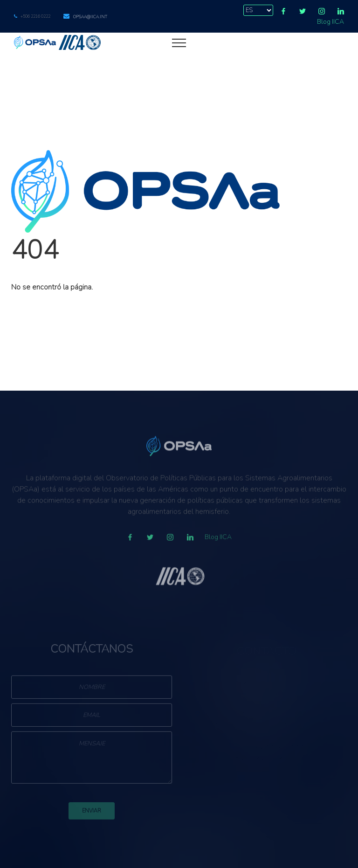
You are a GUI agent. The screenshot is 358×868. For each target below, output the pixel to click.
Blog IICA (330, 22)
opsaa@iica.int (90, 17)
